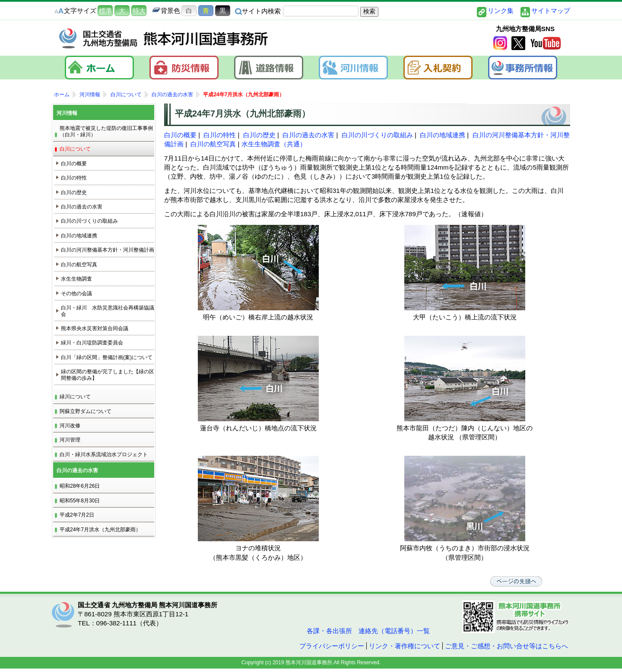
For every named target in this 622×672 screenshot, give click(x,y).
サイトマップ (551, 11)
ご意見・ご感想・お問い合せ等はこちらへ (506, 646)
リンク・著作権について (405, 646)
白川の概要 (180, 135)
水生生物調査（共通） (274, 144)
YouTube (546, 44)
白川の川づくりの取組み (377, 135)
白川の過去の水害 (308, 135)
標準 (105, 11)
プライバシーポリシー (332, 646)
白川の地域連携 (443, 135)
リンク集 (501, 11)
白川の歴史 (259, 135)
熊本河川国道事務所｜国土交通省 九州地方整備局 (164, 38)
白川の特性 (220, 135)
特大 (139, 11)
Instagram (500, 44)
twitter (518, 44)
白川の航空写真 (213, 144)
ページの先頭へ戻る (518, 581)
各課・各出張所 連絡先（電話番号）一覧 (367, 631)
